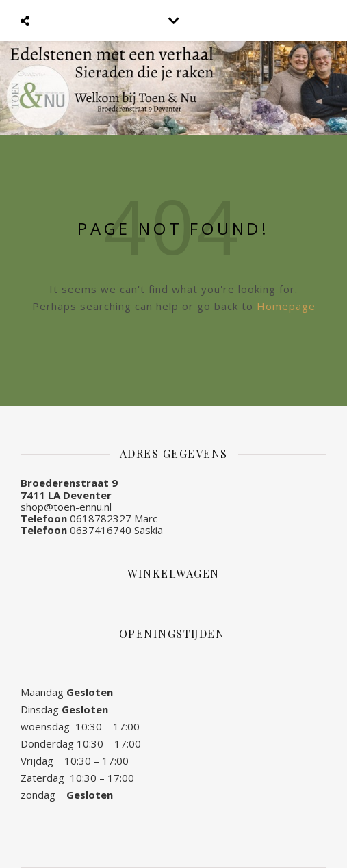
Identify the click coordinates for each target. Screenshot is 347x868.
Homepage (286, 306)
